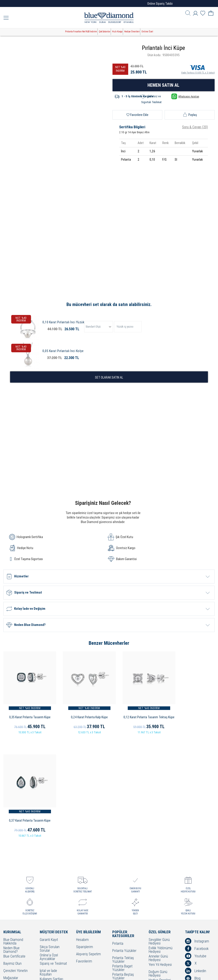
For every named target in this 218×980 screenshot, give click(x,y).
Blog (193, 870)
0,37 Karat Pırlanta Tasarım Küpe (191, 712)
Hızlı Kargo (117, 32)
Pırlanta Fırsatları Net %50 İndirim (81, 32)
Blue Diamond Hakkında (13, 833)
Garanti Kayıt (49, 831)
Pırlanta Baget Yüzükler (122, 860)
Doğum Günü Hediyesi (158, 865)
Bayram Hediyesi (161, 887)
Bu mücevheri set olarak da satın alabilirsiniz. (109, 304)
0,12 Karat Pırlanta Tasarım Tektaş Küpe (136, 712)
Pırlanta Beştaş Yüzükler (123, 868)
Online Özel (147, 32)
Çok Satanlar (105, 32)
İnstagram (197, 833)
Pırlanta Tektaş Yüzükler (123, 851)
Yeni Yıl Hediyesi (160, 856)
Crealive (103, 973)
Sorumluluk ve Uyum (50, 926)
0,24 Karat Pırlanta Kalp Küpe (82, 712)
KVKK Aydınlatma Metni (52, 909)
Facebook (197, 840)
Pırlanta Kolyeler (124, 882)
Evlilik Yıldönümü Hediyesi (161, 841)
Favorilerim (84, 853)
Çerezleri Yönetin (15, 862)
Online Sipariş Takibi (160, 4)
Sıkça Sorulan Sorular (50, 840)
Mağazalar (11, 870)
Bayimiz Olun (12, 855)
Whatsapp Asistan (185, 96)
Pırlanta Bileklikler (125, 896)
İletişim (8, 877)
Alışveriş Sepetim (88, 846)
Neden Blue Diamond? (11, 841)
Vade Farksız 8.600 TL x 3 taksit (198, 69)
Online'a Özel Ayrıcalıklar (49, 849)
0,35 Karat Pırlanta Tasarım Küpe (27, 712)
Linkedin (196, 862)
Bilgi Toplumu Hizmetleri (49, 894)
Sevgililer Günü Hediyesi (159, 833)
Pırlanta (118, 835)
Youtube (196, 847)
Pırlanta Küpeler (124, 889)
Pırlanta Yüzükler (124, 842)
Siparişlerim (85, 839)
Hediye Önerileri (132, 32)
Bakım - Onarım (51, 901)
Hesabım (82, 831)
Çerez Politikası (51, 885)
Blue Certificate (14, 848)
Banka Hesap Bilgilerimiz (49, 918)
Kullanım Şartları (51, 871)
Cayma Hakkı (49, 878)
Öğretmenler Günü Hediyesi (162, 881)
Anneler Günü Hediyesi (158, 850)
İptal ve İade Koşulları (48, 864)
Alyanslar (119, 875)
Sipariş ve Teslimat (53, 855)
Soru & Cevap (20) (195, 127)
